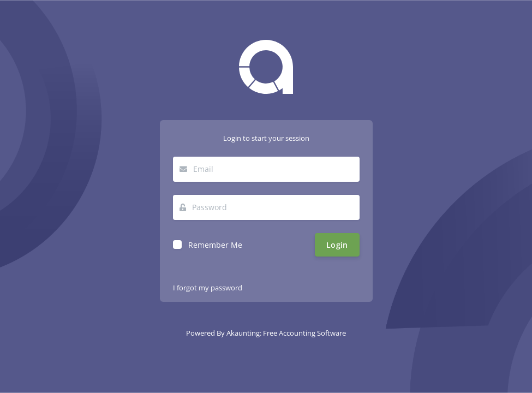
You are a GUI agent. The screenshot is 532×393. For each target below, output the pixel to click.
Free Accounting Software (304, 333)
